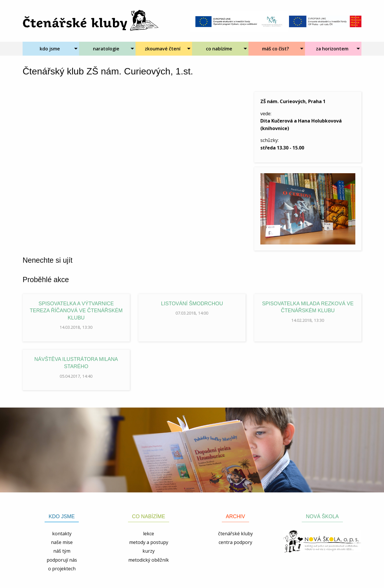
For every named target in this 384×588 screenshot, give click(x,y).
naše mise (62, 542)
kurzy (149, 551)
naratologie (106, 49)
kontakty (62, 534)
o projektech (62, 569)
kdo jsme (50, 49)
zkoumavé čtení (163, 49)
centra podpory (235, 542)
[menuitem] (51, 49)
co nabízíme (219, 49)
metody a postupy (149, 542)
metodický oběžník (149, 560)
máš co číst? (276, 49)
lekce (149, 534)
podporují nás (62, 560)
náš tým (62, 551)
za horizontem (332, 49)
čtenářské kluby (235, 534)
